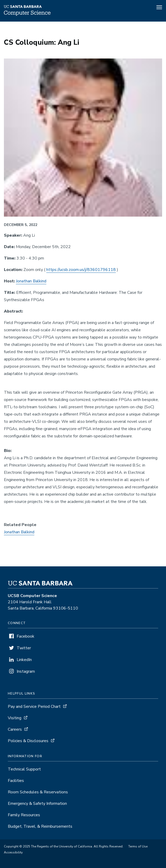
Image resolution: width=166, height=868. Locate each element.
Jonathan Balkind (31, 281)
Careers (15, 729)
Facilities (16, 781)
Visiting (15, 718)
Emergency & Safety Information (37, 804)
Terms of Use (138, 846)
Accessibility (13, 852)
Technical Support (24, 769)
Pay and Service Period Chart (34, 707)
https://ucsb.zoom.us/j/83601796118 (81, 270)
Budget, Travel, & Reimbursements (40, 826)
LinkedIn (24, 660)
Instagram (26, 671)
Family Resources (24, 815)
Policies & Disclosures (28, 741)
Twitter (24, 648)
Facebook (25, 636)
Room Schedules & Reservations (38, 792)
